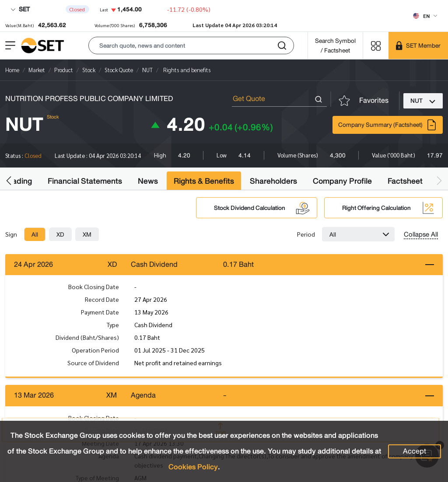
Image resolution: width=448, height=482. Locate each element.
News (148, 181)
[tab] (35, 234)
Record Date (102, 299)
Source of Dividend (93, 363)
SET (20, 9)
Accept (415, 451)
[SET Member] (418, 45)
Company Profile (342, 181)
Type (113, 325)
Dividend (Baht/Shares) (87, 337)
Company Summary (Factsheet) (388, 125)
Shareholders (273, 181)
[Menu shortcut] (376, 45)
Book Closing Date (94, 286)
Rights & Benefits (204, 181)
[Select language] (425, 16)
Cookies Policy (193, 467)
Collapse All (421, 234)
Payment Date (100, 312)
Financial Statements (85, 181)
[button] (191, 45)
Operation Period (95, 350)
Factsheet (405, 181)
